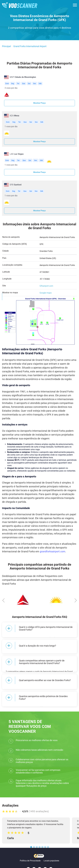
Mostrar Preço (39, 103)
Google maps (46, 293)
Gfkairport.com (46, 286)
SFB (16, 185)
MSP (23, 77)
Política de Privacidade (30, 850)
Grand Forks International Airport (30, 46)
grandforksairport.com (53, 551)
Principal (6, 46)
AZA (14, 116)
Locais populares (51, 850)
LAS (17, 154)
